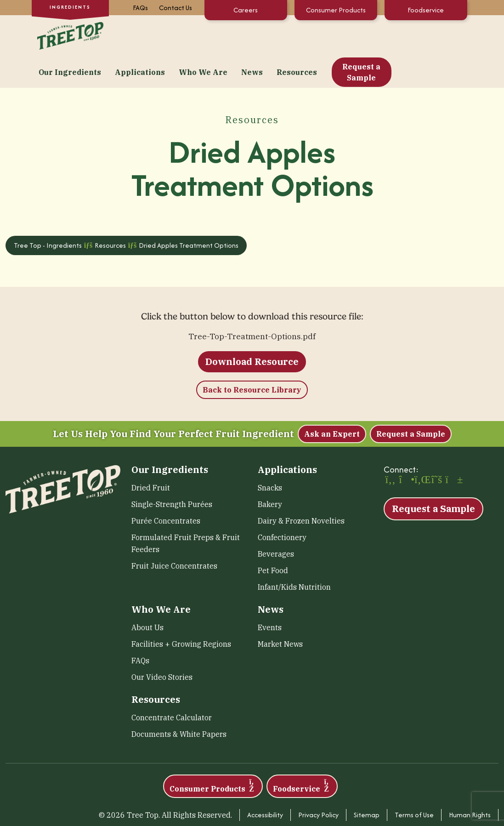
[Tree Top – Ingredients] (68, 34)
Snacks (270, 455)
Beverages (276, 521)
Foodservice (426, 10)
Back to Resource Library (252, 357)
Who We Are (277, 35)
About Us (147, 595)
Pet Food (273, 538)
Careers (246, 10)
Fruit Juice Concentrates (174, 533)
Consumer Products (336, 10)
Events (270, 595)
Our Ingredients (143, 35)
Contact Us (176, 8)
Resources (370, 35)
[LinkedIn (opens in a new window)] (421, 448)
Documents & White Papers (179, 701)
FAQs (140, 8)
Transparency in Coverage (451, 801)
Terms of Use (414, 782)
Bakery (270, 472)
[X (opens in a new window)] (437, 448)
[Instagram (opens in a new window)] (406, 448)
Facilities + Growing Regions (181, 611)
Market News (280, 611)
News (326, 35)
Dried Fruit (151, 455)
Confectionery (282, 505)
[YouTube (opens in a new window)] (452, 448)
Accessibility (265, 782)
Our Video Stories (162, 644)
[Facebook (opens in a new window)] (391, 448)
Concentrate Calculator (172, 685)
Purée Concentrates (166, 488)
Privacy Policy (318, 782)
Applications (213, 35)
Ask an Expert (332, 401)
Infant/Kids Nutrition (294, 554)
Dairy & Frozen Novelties (301, 488)
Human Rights (470, 782)
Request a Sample (435, 35)
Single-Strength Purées (172, 472)
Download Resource (252, 329)
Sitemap (367, 782)
